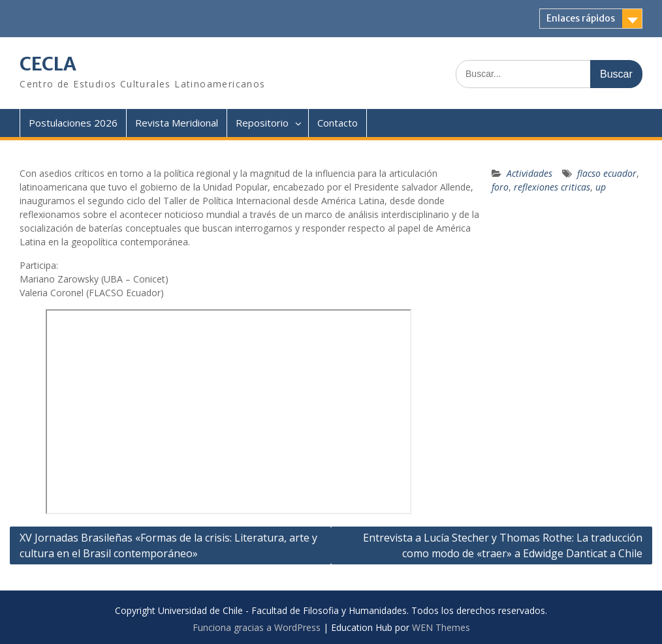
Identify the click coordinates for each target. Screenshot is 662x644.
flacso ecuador (607, 173)
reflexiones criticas (552, 187)
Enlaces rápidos (581, 18)
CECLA (48, 64)
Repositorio (262, 123)
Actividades (529, 173)
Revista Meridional (177, 123)
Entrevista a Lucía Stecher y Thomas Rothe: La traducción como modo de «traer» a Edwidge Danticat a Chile (503, 545)
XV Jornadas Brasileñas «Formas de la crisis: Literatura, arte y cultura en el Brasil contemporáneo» (168, 545)
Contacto (338, 123)
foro (500, 187)
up (601, 187)
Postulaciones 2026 (73, 123)
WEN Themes (441, 627)
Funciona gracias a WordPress (257, 627)
